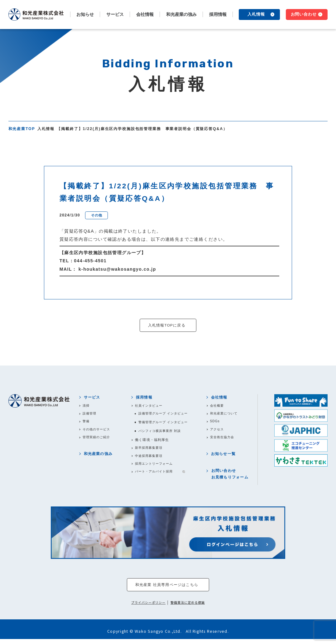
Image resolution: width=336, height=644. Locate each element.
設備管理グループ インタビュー (165, 415)
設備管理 (91, 415)
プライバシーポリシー (147, 608)
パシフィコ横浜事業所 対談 (161, 433)
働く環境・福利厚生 (151, 442)
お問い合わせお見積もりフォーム (231, 478)
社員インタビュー (149, 407)
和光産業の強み (181, 14)
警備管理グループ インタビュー (165, 424)
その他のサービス (99, 431)
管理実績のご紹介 (99, 440)
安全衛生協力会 (225, 440)
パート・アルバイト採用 (155, 475)
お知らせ (85, 14)
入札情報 (256, 14)
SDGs (217, 423)
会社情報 (221, 398)
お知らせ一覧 (225, 457)
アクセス (219, 431)
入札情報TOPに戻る (167, 325)
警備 (88, 423)
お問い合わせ (304, 14)
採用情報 (144, 398)
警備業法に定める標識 (189, 608)
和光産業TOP (22, 129)
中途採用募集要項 (149, 459)
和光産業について (227, 415)
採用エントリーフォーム (155, 467)
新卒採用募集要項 (149, 450)
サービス (93, 398)
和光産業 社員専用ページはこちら (167, 589)
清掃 (88, 407)
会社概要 (219, 407)
